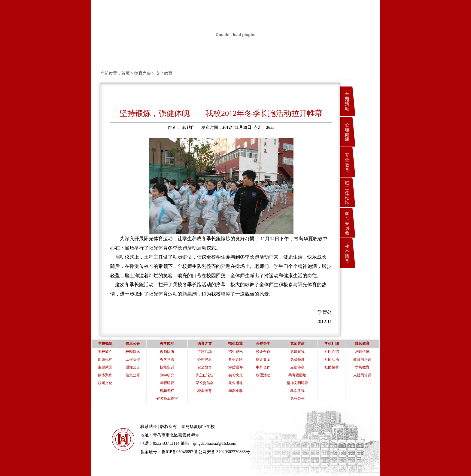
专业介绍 (235, 359)
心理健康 (347, 132)
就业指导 (235, 383)
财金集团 (263, 359)
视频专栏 (167, 391)
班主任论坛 (347, 193)
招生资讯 (235, 352)
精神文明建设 (297, 383)
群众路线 (297, 391)
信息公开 (133, 375)
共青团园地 (297, 375)
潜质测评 (235, 367)
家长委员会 (347, 223)
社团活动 (332, 359)
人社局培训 (362, 375)
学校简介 (105, 352)
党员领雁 (297, 359)
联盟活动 (263, 375)
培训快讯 (362, 352)
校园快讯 (133, 352)
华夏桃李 (235, 391)
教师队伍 (167, 352)
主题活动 (347, 102)
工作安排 (133, 359)
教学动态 (167, 359)
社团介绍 (332, 352)
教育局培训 (362, 359)
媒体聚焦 (105, 375)
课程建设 (167, 383)
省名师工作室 (167, 399)
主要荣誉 (105, 367)
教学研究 (167, 375)
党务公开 (297, 399)
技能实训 (167, 367)
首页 (126, 73)
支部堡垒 (297, 367)
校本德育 (347, 253)
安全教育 (347, 162)
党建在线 (297, 352)
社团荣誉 (332, 367)
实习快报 (235, 375)
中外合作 (263, 367)
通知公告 (133, 367)
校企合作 (263, 352)
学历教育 (362, 367)
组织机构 (105, 359)
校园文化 (105, 383)
